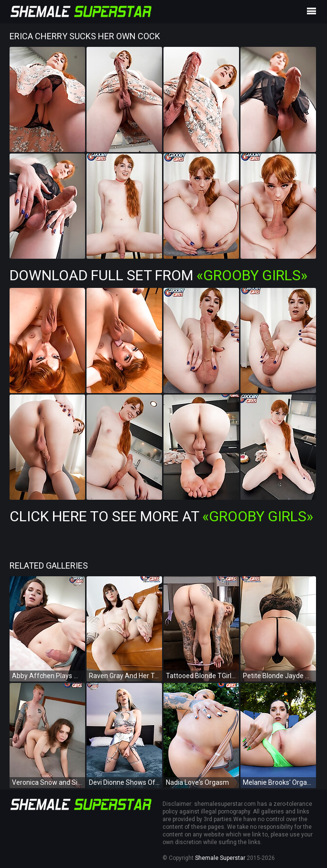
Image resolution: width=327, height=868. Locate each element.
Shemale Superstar (220, 858)
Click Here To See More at (161, 516)
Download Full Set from (158, 275)
